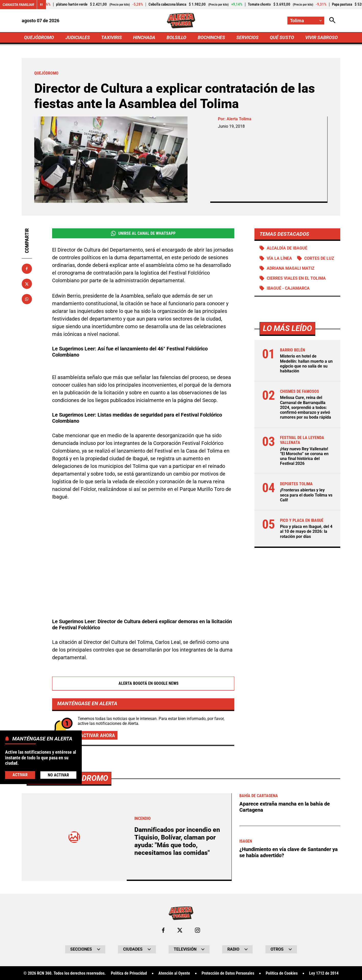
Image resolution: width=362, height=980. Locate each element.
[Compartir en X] (27, 284)
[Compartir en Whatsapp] (27, 299)
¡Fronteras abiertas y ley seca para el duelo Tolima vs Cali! (306, 495)
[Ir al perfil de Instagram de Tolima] (197, 930)
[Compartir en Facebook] (27, 269)
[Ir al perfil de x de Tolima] (180, 930)
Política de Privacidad (129, 973)
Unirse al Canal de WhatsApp (143, 233)
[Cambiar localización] (306, 21)
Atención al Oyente (174, 973)
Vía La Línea (279, 258)
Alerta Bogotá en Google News (143, 683)
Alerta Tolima (239, 119)
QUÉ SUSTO (282, 37)
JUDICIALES (78, 37)
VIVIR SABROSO (322, 37)
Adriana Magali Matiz (291, 268)
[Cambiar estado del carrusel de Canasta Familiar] (41, 5)
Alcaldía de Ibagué (287, 248)
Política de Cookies (282, 973)
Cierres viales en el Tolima (296, 278)
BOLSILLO (176, 37)
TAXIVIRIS (112, 37)
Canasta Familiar (18, 5)
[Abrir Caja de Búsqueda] (332, 21)
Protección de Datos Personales (228, 973)
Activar (20, 775)
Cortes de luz (319, 258)
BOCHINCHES (211, 37)
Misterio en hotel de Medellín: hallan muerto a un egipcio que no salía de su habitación (306, 364)
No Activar (58, 775)
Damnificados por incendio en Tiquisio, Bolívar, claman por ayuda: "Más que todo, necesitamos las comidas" (177, 841)
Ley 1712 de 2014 (324, 973)
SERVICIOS (247, 37)
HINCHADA (144, 37)
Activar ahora (98, 735)
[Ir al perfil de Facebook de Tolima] (163, 930)
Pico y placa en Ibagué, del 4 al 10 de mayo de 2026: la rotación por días (306, 531)
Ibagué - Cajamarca (288, 288)
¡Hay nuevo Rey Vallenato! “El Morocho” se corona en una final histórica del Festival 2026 (304, 456)
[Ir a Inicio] (181, 21)
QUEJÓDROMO (39, 37)
